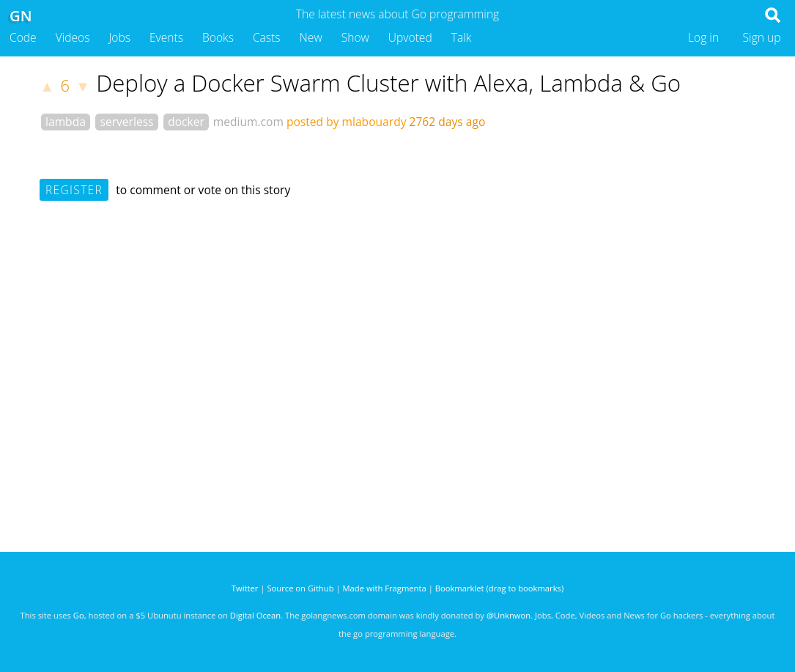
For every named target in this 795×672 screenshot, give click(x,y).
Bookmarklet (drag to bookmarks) (499, 588)
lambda (66, 122)
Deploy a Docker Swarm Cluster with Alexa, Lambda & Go (388, 83)
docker (186, 122)
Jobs (119, 37)
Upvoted (410, 37)
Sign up (762, 37)
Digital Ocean (255, 615)
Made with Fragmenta (385, 588)
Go (79, 615)
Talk (462, 37)
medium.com (248, 122)
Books (218, 37)
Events (166, 37)
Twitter (245, 588)
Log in (703, 37)
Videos (73, 37)
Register (74, 190)
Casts (267, 37)
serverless (127, 122)
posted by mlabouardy (347, 122)
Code (23, 37)
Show (355, 37)
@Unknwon (509, 615)
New (311, 37)
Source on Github (300, 588)
